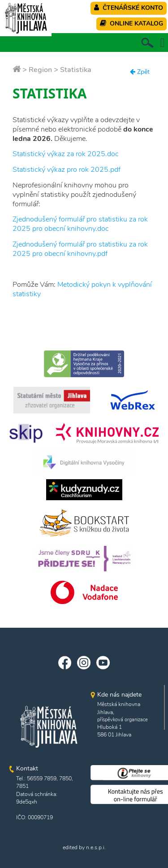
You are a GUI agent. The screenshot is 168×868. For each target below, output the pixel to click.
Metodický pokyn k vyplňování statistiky (82, 289)
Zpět (140, 72)
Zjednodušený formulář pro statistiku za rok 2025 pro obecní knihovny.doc (80, 224)
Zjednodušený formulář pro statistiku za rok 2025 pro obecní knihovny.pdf (80, 249)
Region (40, 70)
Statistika (76, 70)
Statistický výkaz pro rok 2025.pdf (67, 170)
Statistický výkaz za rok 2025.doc (66, 154)
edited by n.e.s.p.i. (84, 847)
